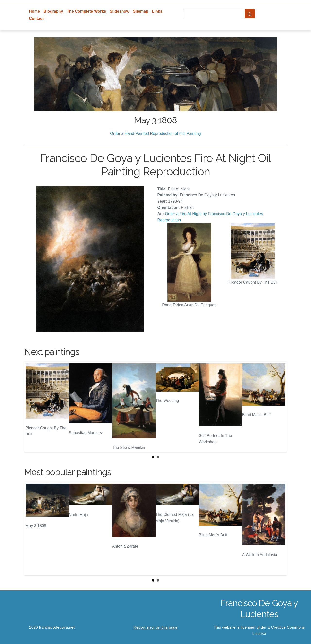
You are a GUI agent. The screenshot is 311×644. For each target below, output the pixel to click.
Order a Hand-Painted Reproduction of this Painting (155, 134)
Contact (36, 19)
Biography (53, 11)
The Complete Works (86, 11)
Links (157, 11)
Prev (32, 407)
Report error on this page (155, 627)
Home (34, 11)
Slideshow (120, 11)
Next (279, 407)
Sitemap (141, 11)
